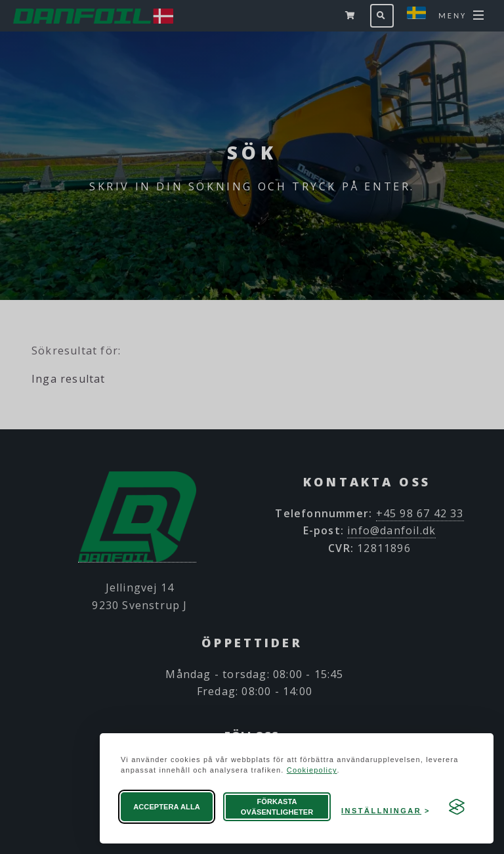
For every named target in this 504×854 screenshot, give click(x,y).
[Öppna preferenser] (386, 807)
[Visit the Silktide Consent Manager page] (457, 807)
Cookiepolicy (312, 770)
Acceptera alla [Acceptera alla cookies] (167, 807)
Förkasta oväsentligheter (277, 807)
